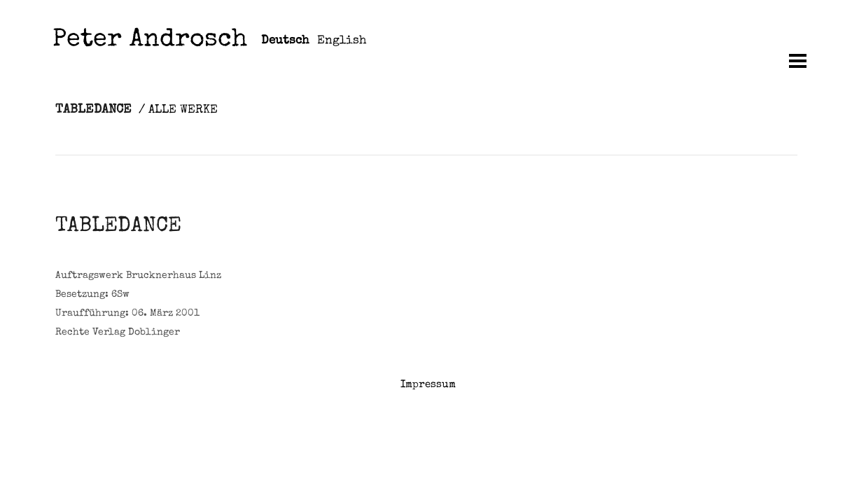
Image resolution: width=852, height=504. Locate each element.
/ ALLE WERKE (178, 110)
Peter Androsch (150, 41)
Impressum (428, 385)
